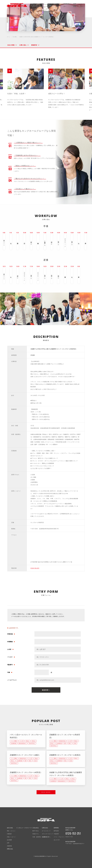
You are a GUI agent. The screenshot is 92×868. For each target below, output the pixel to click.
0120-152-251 (35, 568)
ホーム (8, 37)
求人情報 (15, 37)
